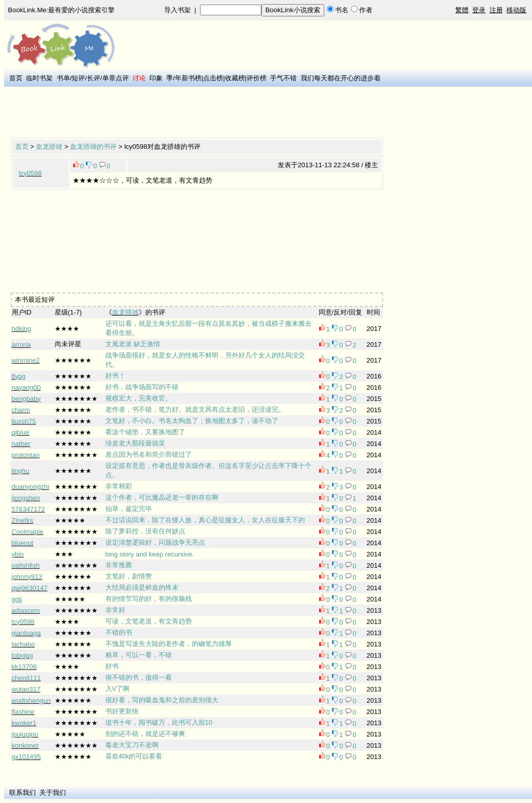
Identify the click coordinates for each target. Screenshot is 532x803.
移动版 (516, 10)
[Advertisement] (197, 113)
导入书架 (178, 10)
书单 (63, 78)
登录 (479, 10)
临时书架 (39, 78)
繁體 (462, 10)
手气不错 (283, 78)
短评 (78, 78)
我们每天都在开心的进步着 (341, 78)
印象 (156, 78)
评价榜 (257, 78)
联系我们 (23, 793)
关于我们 (53, 793)
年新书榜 (188, 78)
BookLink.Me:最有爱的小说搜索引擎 (62, 10)
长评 (94, 78)
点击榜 (213, 78)
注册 (496, 10)
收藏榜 (235, 78)
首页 (16, 78)
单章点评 (116, 78)
